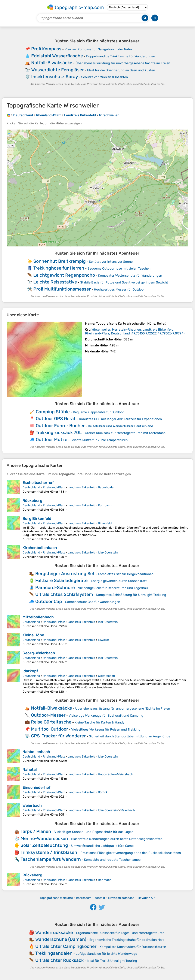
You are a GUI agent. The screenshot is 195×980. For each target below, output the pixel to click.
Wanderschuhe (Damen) (61, 939)
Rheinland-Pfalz (54, 487)
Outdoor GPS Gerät (56, 418)
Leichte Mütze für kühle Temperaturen (99, 440)
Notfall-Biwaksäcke (52, 63)
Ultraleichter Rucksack (59, 960)
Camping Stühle (53, 412)
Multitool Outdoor (49, 729)
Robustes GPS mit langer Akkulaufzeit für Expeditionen (120, 419)
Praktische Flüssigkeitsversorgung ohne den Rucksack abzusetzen (131, 853)
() (135, 331)
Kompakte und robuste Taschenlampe (112, 860)
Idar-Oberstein (108, 553)
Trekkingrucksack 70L (59, 432)
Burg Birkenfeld (37, 519)
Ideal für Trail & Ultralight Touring (112, 961)
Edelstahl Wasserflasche (57, 56)
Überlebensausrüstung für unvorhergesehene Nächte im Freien (123, 63)
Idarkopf (30, 671)
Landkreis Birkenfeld (81, 487)
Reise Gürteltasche (51, 722)
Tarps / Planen (36, 831)
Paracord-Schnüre (55, 587)
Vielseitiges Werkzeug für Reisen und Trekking (106, 729)
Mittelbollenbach (38, 617)
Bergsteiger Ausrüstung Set (65, 574)
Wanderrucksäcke (54, 932)
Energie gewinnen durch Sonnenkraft (119, 581)
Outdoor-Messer (48, 715)
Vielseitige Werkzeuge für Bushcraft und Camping (106, 716)
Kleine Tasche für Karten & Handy (100, 722)
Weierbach (32, 805)
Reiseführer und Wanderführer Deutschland (120, 426)
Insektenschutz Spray (55, 77)
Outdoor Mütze (52, 439)
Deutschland (31, 487)
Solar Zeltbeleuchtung (44, 845)
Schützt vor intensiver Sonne (111, 262)
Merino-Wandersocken (44, 838)
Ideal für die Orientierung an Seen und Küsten (121, 70)
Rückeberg (32, 501)
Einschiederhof (36, 788)
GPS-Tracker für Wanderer (58, 736)
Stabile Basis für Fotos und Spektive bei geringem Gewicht (124, 282)
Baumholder (106, 487)
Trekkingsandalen (54, 953)
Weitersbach (106, 676)
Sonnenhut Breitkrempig (60, 261)
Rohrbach (105, 505)
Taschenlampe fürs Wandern (51, 859)
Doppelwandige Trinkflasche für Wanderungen (121, 56)
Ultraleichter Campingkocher (66, 946)
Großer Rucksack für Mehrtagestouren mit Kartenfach (125, 433)
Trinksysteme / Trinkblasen (49, 852)
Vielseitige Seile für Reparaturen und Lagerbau (113, 588)
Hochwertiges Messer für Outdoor (119, 289)
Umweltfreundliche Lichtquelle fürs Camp (102, 846)
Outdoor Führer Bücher (60, 426)
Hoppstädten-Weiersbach (116, 774)
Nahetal (30, 770)
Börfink (103, 792)
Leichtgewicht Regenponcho (64, 275)
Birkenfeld (105, 523)
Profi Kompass (46, 49)
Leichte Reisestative (55, 282)
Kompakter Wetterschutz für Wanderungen (130, 276)
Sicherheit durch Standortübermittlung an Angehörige (130, 736)
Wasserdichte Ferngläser (58, 70)
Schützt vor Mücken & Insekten (105, 77)
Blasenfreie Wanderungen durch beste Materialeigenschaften (117, 839)
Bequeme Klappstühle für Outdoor (98, 412)
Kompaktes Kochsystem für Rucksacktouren (133, 947)
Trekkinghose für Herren (59, 268)
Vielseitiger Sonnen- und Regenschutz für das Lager (94, 832)
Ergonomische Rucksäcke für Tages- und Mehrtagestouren (120, 933)
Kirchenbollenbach (40, 548)
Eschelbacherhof (38, 483)
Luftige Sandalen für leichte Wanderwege (106, 954)
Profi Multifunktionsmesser (62, 289)
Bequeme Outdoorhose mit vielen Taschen (119, 268)
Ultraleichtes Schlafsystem (64, 594)
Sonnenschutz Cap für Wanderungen (93, 602)
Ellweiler (103, 640)
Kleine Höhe (33, 635)
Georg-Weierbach (39, 653)
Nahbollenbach (36, 752)
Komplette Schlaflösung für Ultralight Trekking (131, 595)
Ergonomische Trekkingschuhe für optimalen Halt (127, 940)
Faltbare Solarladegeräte (61, 580)
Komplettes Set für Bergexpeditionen (126, 574)
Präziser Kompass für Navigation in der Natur (98, 49)
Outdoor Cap (49, 601)
